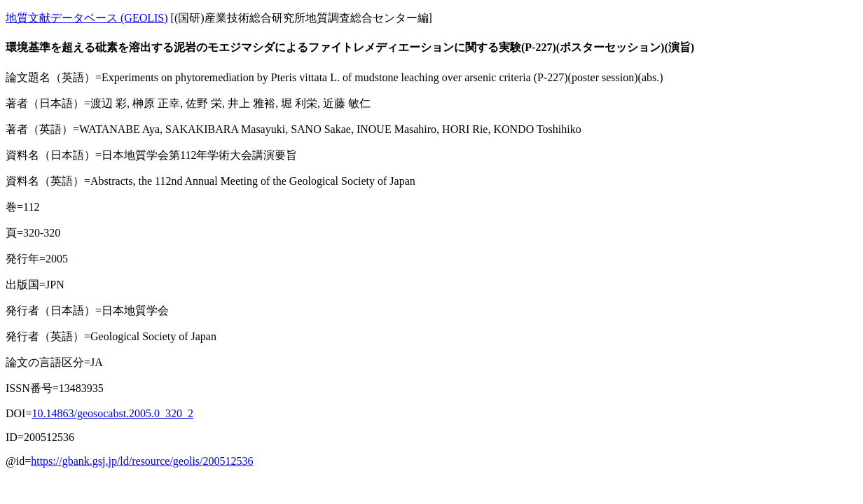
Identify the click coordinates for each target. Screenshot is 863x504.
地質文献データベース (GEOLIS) (87, 18)
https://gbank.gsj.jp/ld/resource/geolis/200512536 (142, 461)
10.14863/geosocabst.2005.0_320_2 (112, 413)
